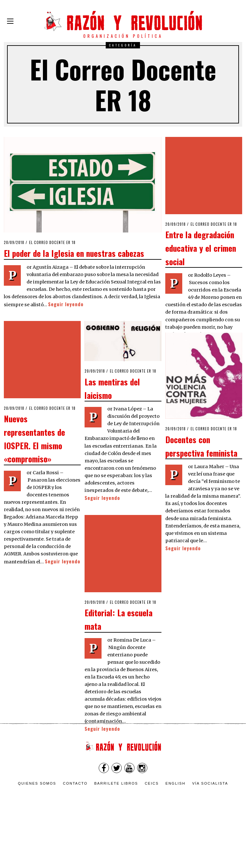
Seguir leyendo (66, 304)
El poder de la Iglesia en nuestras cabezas (74, 253)
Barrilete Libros (116, 783)
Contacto (75, 783)
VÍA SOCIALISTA (210, 783)
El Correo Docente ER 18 (52, 242)
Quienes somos (37, 783)
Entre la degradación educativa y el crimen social (201, 214)
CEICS (152, 783)
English (176, 783)
